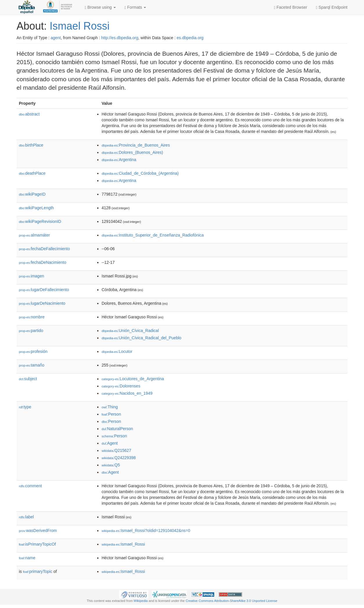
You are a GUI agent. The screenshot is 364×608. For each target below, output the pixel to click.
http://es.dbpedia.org (120, 38)
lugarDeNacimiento (42, 303)
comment (30, 486)
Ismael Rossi (80, 26)
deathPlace (32, 173)
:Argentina (119, 160)
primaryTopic (38, 571)
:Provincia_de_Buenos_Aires (136, 145)
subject (28, 379)
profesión (33, 351)
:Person (111, 414)
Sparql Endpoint (332, 7)
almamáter (34, 235)
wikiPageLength (36, 208)
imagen (31, 276)
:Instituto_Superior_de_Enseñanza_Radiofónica (153, 235)
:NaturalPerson (117, 429)
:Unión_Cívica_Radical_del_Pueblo (142, 338)
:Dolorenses (121, 386)
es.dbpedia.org (190, 38)
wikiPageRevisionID (40, 221)
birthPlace (31, 145)
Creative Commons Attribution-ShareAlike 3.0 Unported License (231, 601)
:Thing (110, 407)
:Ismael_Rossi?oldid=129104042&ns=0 (146, 531)
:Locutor (117, 351)
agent (56, 38)
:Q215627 (116, 450)
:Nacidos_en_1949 (127, 393)
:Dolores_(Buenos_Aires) (132, 152)
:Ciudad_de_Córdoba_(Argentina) (140, 173)
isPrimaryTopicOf (37, 544)
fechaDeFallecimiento (44, 249)
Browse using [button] (100, 7)
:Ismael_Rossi (123, 544)
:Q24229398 (119, 458)
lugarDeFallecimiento (44, 290)
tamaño (32, 365)
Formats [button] (135, 7)
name (27, 558)
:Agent (110, 443)
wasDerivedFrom (38, 531)
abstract (29, 114)
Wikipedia (141, 601)
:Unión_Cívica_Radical (130, 331)
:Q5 (111, 465)
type (25, 407)
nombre (32, 317)
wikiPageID (32, 194)
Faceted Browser (291, 7)
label (26, 517)
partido (31, 331)
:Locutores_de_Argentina (133, 379)
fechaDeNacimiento (43, 262)
